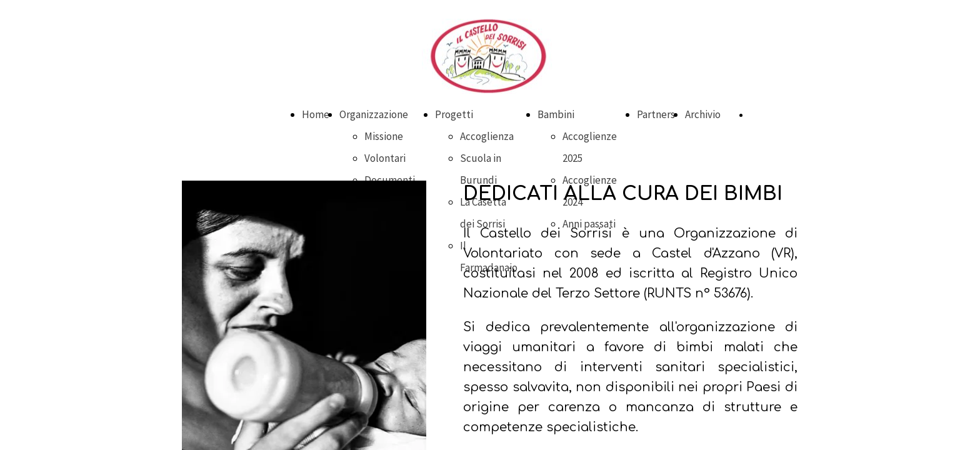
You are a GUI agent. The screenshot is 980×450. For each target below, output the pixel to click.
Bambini (556, 114)
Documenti (390, 180)
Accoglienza (487, 136)
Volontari (385, 158)
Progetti (454, 114)
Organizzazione (374, 114)
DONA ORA (769, 115)
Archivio (703, 114)
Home (316, 114)
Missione (384, 136)
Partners (656, 114)
